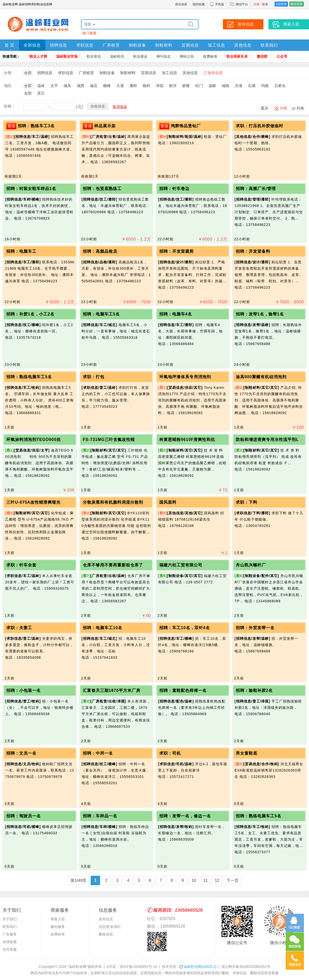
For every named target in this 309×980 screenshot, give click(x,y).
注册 (256, 4)
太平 (54, 86)
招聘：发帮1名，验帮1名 (260, 314)
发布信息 (215, 73)
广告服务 (10, 934)
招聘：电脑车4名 (176, 314)
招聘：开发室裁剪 (177, 251)
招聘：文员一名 (21, 753)
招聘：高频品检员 (100, 251)
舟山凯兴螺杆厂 (251, 565)
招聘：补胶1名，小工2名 (30, 314)
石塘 (252, 86)
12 (217, 880)
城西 (81, 86)
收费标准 (210, 56)
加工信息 (217, 45)
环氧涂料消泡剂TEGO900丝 (34, 440)
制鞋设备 (138, 45)
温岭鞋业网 (198, 967)
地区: (8, 86)
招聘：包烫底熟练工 (102, 189)
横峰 (107, 86)
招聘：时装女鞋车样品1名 (31, 189)
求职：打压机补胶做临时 (259, 126)
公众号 (282, 56)
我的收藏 (199, 4)
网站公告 (187, 56)
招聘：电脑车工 (21, 251)
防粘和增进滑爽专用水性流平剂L (267, 440)
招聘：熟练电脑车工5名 (29, 377)
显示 (264, 108)
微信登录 (297, 4)
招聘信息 (59, 45)
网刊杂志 (164, 56)
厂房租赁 (111, 45)
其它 (41, 93)
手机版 (217, 4)
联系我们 (269, 45)
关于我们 (10, 919)
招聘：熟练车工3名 (36, 126)
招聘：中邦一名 (98, 753)
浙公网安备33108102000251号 (246, 967)
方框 (283, 108)
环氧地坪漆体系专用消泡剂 (185, 377)
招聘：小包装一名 (24, 690)
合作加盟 (10, 949)
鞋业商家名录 (237, 56)
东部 (28, 93)
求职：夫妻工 (19, 628)
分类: (8, 73)
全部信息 (32, 45)
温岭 (41, 86)
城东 (67, 86)
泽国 (160, 86)
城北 (94, 86)
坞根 (265, 86)
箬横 (186, 86)
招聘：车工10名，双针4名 (185, 628)
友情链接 (10, 942)
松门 (199, 86)
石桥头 (280, 86)
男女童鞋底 (247, 753)
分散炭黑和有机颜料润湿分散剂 (113, 502)
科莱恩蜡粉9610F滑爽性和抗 (187, 440)
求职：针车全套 (21, 565)
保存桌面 (181, 4)
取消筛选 (120, 107)
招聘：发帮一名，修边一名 (185, 816)
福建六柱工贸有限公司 (181, 565)
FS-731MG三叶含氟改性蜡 (109, 440)
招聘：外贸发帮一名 (255, 628)
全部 (28, 73)
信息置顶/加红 (110, 927)
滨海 (239, 86)
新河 (173, 86)
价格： (9, 106)
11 (205, 880)
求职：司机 (170, 753)
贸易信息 (190, 45)
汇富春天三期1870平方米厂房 (112, 690)
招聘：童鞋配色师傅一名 (183, 690)
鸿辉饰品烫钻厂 (186, 126)
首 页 (9, 45)
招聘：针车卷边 (174, 189)
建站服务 (58, 927)
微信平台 (242, 4)
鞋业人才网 (38, 56)
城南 (225, 86)
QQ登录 (281, 4)
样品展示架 (105, 126)
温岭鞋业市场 (67, 56)
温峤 (212, 86)
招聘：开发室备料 (253, 251)
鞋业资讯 (94, 56)
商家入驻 (58, 919)
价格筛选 (98, 106)
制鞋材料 (164, 45)
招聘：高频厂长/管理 (256, 189)
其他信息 (243, 45)
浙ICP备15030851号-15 (138, 967)
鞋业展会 (140, 56)
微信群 (262, 56)
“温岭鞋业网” (77, 967)
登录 (265, 4)
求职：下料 (247, 502)
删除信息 (106, 934)
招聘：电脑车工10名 (103, 628)
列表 (300, 108)
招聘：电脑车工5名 (101, 314)
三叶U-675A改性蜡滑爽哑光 (33, 502)
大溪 (120, 86)
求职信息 (85, 45)
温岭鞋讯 (117, 56)
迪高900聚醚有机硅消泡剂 (261, 377)
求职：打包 (94, 377)
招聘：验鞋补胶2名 (254, 690)
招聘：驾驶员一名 (24, 816)
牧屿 (146, 86)
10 (194, 880)
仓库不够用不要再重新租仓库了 (113, 565)
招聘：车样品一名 (100, 816)
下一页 (233, 880)
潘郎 (133, 86)
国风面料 (168, 502)
